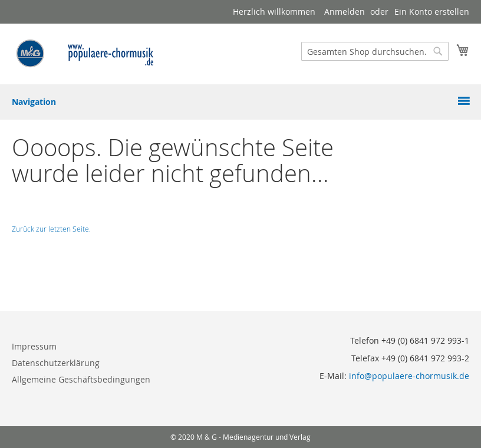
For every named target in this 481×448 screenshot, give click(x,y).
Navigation (34, 102)
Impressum (34, 346)
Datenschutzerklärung (56, 363)
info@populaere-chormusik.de (409, 376)
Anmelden (345, 11)
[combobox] (375, 51)
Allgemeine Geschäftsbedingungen (81, 379)
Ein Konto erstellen (432, 11)
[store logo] (85, 53)
